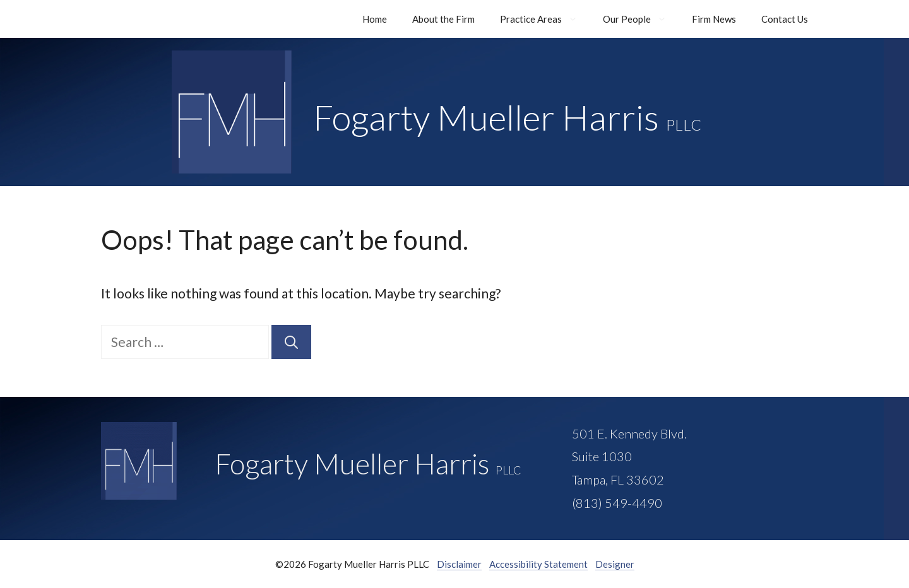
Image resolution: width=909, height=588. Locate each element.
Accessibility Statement (538, 564)
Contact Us (785, 19)
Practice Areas (545, 19)
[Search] (291, 342)
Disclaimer (459, 564)
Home (375, 19)
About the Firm (443, 19)
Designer (615, 564)
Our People (641, 19)
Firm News (714, 19)
